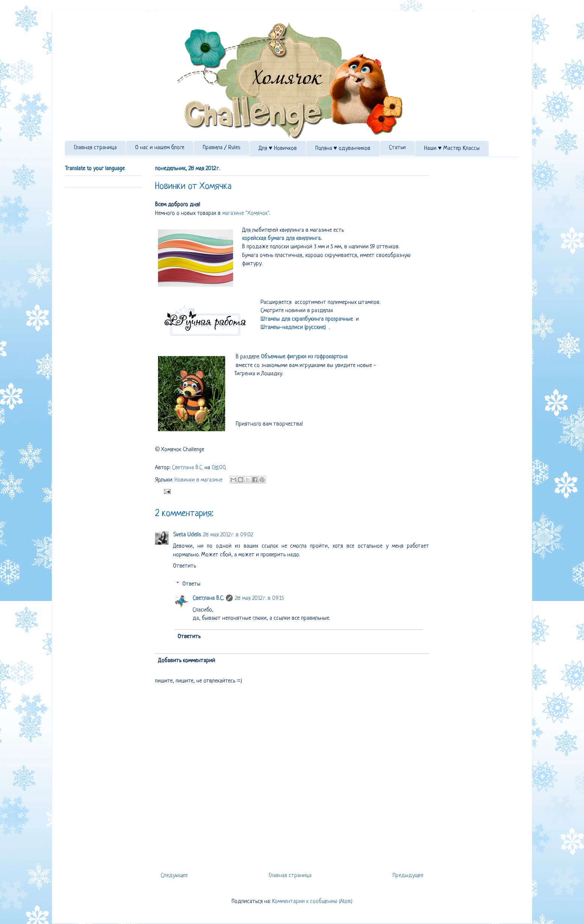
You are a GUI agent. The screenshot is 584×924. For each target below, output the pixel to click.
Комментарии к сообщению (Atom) (312, 902)
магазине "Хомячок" (246, 214)
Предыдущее (408, 876)
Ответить (184, 566)
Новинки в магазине (199, 480)
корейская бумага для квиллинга (281, 239)
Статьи (397, 148)
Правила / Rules (221, 148)
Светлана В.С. (188, 468)
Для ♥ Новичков (278, 149)
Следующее (174, 876)
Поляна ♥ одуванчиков (343, 149)
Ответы (191, 584)
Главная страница (95, 148)
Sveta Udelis (187, 535)
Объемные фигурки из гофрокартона (304, 357)
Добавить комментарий (187, 661)
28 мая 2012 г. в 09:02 (228, 535)
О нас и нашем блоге (160, 148)
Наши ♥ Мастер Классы (452, 149)
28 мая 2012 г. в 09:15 (259, 599)
